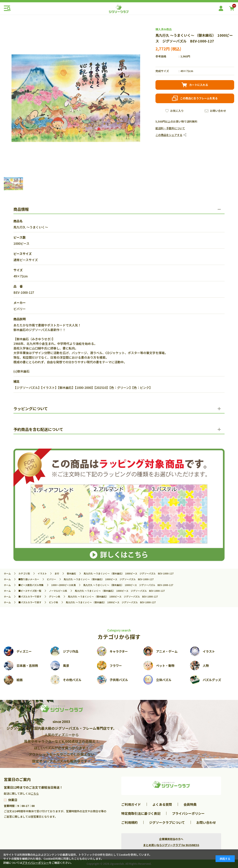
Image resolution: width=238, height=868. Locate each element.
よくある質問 (162, 804)
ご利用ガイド (131, 804)
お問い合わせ (218, 111)
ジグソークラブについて (167, 822)
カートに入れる (199, 85)
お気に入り (177, 111)
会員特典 (190, 804)
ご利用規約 (129, 822)
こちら (35, 793)
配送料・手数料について (170, 128)
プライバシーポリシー (188, 813)
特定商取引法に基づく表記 (141, 813)
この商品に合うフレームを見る (199, 98)
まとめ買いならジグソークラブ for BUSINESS (171, 845)
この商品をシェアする (169, 135)
